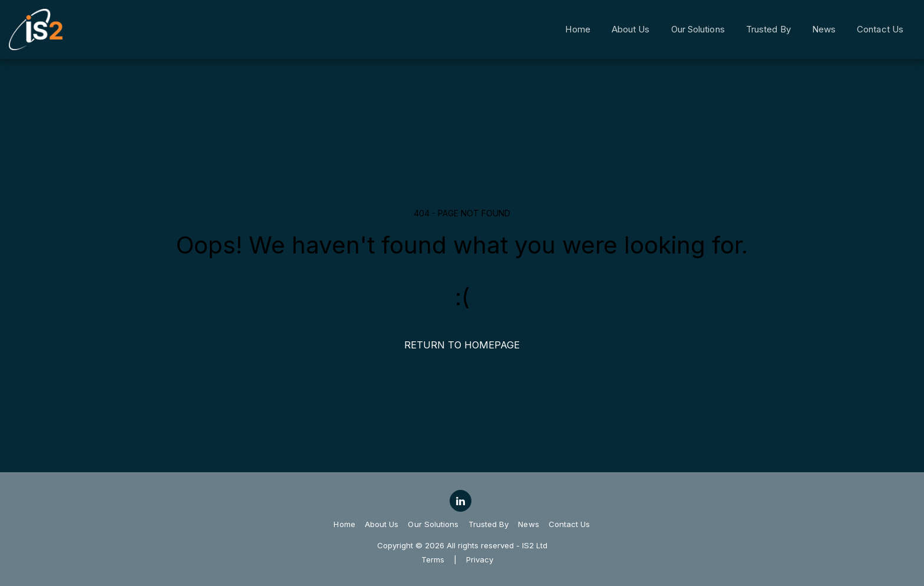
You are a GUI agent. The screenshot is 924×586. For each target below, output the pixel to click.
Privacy (480, 559)
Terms (433, 559)
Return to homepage (462, 345)
